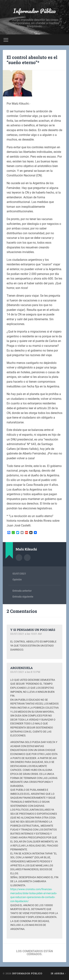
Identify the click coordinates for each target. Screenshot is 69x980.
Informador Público (34, 11)
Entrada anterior (22, 591)
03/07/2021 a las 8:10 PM (25, 672)
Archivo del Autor (19, 558)
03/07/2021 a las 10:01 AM (26, 634)
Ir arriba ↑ (59, 973)
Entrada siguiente (23, 597)
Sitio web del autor (27, 558)
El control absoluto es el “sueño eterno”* (32, 60)
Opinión (17, 579)
